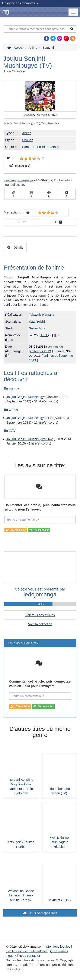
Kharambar (25, 180)
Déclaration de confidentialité (27, 951)
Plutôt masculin (18, 166)
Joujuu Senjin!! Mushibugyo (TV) (30, 418)
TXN (44, 335)
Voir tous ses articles (40, 615)
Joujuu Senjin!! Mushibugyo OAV (30, 439)
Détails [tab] (18, 247)
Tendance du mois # (40, 115)
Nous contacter (29, 956)
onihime (10, 180)
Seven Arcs (37, 328)
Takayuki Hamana (42, 315)
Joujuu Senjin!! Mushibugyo (26, 397)
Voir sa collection (40, 624)
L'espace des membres (20, 3)
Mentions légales (58, 946)
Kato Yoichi (37, 321)
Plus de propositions (43, 913)
